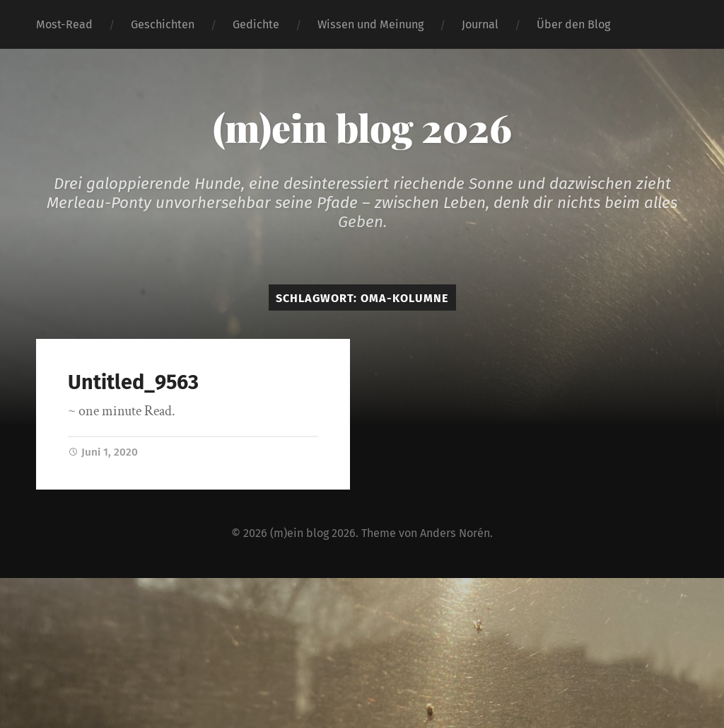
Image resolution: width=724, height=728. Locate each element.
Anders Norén (455, 533)
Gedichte (256, 24)
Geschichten (163, 24)
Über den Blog (573, 24)
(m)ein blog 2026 (362, 127)
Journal (480, 24)
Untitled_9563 (133, 382)
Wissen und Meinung (370, 24)
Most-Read (64, 24)
